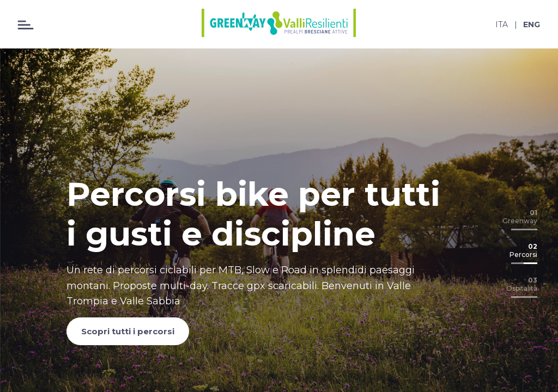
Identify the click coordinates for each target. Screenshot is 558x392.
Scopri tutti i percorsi (128, 331)
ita (502, 24)
